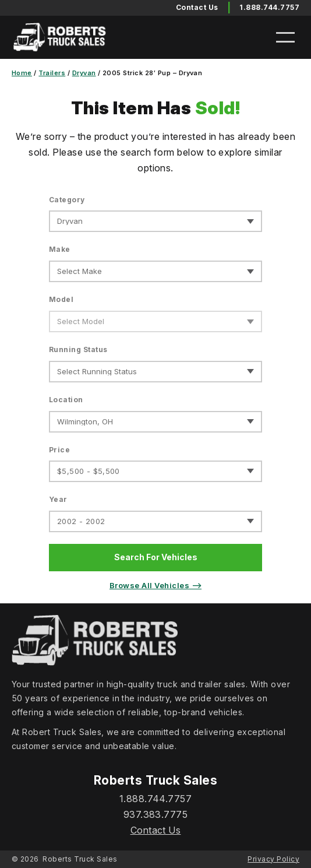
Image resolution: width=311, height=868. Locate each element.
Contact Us (156, 830)
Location (66, 400)
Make (60, 249)
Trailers (52, 73)
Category (67, 200)
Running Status (78, 349)
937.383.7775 (156, 814)
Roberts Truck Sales (80, 859)
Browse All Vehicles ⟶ (155, 585)
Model (61, 299)
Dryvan (84, 73)
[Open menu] (285, 37)
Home (22, 73)
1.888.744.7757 (269, 7)
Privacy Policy (273, 859)
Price (59, 450)
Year (58, 499)
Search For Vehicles (156, 557)
